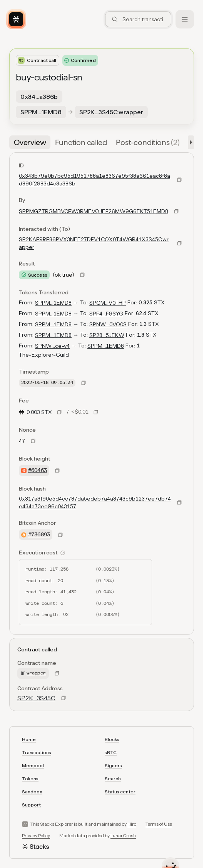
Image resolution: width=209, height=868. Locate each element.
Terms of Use (159, 824)
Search (113, 779)
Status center (120, 792)
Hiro (132, 824)
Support (31, 805)
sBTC (111, 752)
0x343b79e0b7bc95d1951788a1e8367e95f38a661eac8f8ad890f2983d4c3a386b (94, 180)
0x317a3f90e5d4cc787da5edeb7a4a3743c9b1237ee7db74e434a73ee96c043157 (95, 502)
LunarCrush (123, 835)
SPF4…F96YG (106, 314)
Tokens (30, 779)
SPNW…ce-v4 (52, 346)
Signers (113, 765)
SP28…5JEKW (107, 335)
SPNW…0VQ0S (108, 324)
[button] (189, 142)
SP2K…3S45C (36, 698)
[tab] (30, 142)
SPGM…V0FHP (108, 303)
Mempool (33, 765)
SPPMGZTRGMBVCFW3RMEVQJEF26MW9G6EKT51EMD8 (94, 211)
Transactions (37, 752)
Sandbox (32, 792)
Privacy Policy (36, 835)
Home (29, 739)
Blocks (112, 739)
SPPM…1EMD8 (53, 303)
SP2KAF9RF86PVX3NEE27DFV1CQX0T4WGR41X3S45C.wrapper (94, 243)
